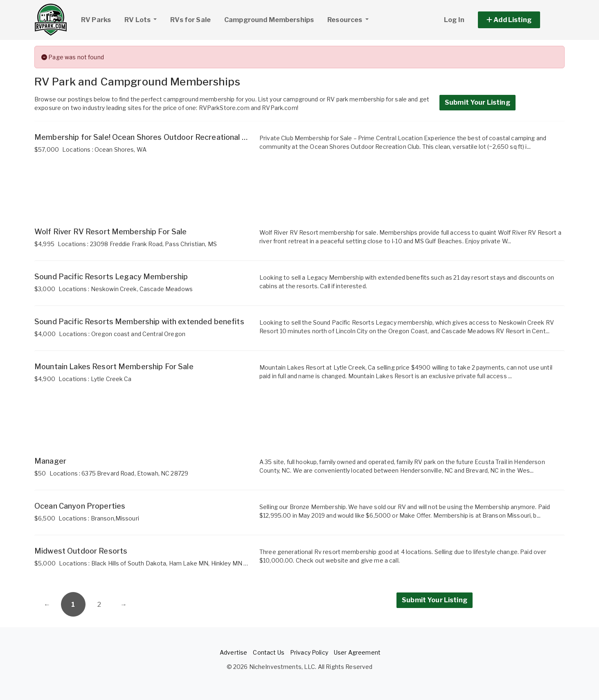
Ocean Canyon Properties (80, 506)
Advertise (233, 652)
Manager (50, 461)
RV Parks (96, 20)
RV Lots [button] (144, 19)
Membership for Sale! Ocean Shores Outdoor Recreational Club (146, 137)
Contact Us (268, 652)
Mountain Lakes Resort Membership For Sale (114, 367)
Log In (454, 20)
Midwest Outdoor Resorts (81, 551)
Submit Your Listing (477, 102)
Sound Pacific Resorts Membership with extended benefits (139, 322)
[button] (518, 20)
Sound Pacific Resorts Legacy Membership (111, 277)
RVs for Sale (190, 20)
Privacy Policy (309, 652)
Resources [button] (345, 20)
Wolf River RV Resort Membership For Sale (111, 232)
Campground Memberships (269, 20)
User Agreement (357, 652)
